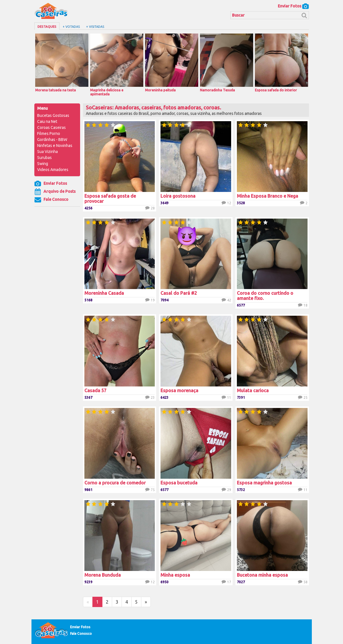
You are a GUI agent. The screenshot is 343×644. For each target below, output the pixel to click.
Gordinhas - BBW (52, 140)
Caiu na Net (47, 121)
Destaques (47, 27)
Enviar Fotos (293, 6)
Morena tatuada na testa (62, 63)
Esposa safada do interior (281, 63)
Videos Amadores (53, 170)
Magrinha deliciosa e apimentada (117, 65)
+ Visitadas (95, 27)
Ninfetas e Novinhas (55, 146)
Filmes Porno (49, 133)
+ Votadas (71, 27)
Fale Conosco (51, 200)
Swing (43, 164)
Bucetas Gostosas (53, 115)
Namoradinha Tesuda (227, 63)
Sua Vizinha (47, 152)
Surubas (44, 158)
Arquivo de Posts (55, 192)
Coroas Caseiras (51, 127)
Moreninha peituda (172, 63)
